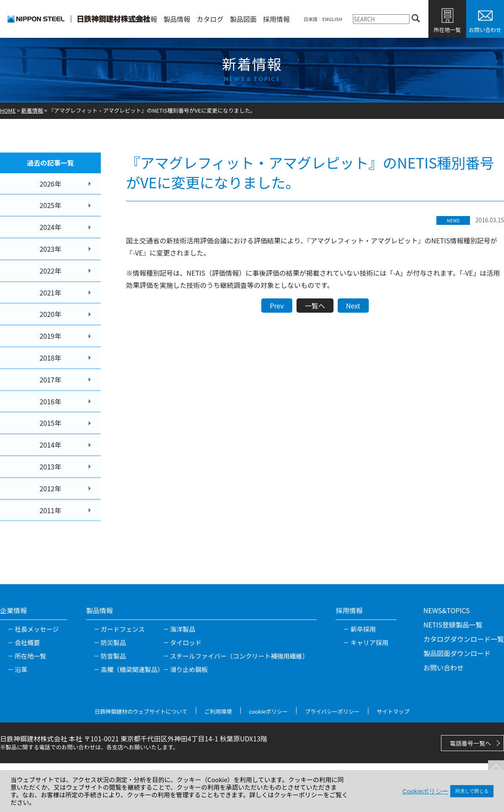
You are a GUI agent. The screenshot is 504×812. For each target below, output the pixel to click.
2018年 (50, 358)
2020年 (50, 314)
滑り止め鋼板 (189, 669)
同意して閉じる (472, 791)
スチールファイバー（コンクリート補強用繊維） (239, 656)
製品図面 (243, 19)
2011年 (50, 510)
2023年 (50, 249)
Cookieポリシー (425, 791)
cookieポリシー (268, 711)
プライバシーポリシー (332, 711)
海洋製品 (183, 629)
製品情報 (177, 19)
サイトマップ (393, 711)
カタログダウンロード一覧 (464, 639)
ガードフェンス (123, 629)
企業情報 (144, 19)
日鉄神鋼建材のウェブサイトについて (141, 711)
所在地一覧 (447, 30)
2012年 (50, 488)
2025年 (50, 205)
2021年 (50, 293)
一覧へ (315, 306)
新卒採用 (363, 629)
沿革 (21, 669)
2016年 (50, 401)
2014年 (50, 445)
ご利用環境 (218, 711)
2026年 (50, 184)
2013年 (50, 467)
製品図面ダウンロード (457, 653)
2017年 (50, 380)
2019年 (50, 336)
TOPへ (493, 766)
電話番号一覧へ (470, 743)
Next (353, 306)
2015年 (50, 423)
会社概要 (27, 642)
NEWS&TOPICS (446, 610)
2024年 (50, 227)
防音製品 (113, 656)
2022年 (50, 271)
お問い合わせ (485, 30)
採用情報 (276, 19)
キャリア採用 (369, 642)
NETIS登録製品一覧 (453, 625)
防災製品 (113, 642)
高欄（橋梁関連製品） (132, 669)
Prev (277, 306)
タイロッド (186, 642)
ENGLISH (332, 19)
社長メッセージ (37, 629)
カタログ (210, 19)
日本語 (311, 19)
